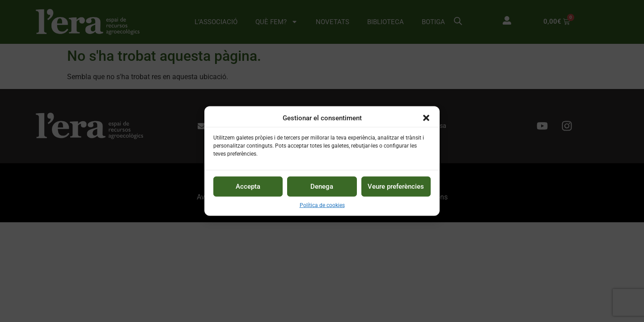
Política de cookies (322, 205)
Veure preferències (396, 186)
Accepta (248, 186)
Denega (322, 186)
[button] (426, 118)
